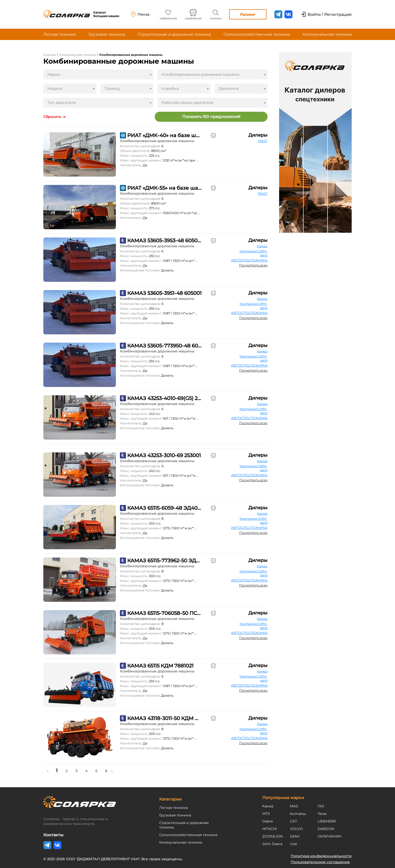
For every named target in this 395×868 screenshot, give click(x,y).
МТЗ (266, 814)
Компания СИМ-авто (254, 253)
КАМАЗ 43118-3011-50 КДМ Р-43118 (164, 718)
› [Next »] (112, 771)
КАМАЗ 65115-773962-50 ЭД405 (164, 561)
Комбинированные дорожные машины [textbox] (201, 74)
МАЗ (294, 806)
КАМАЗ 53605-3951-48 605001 (164, 293)
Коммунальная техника (327, 34)
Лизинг (248, 14)
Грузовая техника (107, 34)
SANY (295, 836)
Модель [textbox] (55, 88)
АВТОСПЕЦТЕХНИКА (249, 260)
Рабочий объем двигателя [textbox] (187, 103)
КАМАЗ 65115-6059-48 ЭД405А (164, 508)
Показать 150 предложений (211, 117)
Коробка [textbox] (170, 88)
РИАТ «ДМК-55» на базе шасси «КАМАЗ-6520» (164, 188)
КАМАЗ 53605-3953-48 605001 (164, 241)
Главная (50, 55)
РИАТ (263, 141)
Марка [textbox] (54, 74)
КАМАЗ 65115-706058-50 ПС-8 (164, 613)
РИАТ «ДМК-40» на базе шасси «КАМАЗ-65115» (164, 135)
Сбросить (52, 117)
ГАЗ (321, 806)
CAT (293, 821)
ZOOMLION (272, 836)
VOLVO (296, 829)
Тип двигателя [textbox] (61, 103)
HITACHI (270, 829)
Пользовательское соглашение (320, 862)
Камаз (262, 246)
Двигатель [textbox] (229, 88)
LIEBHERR (327, 821)
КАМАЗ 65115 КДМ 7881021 (160, 666)
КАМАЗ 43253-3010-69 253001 (164, 455)
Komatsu (298, 814)
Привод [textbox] (112, 88)
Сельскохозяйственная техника (257, 34)
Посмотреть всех (253, 265)
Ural (293, 844)
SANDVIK (326, 829)
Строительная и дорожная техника (174, 34)
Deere (268, 821)
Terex (322, 814)
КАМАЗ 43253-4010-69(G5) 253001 (164, 398)
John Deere (272, 844)
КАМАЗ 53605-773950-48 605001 (164, 346)
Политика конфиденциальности (321, 856)
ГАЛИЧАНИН (330, 836)
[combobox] (98, 74)
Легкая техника (60, 34)
